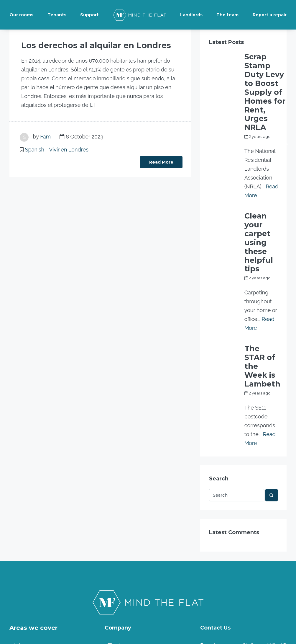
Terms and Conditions (134, 566)
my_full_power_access (266, 93)
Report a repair (270, 15)
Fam (45, 136)
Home (115, 590)
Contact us (222, 576)
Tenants (57, 15)
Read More (161, 161)
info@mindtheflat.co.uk (237, 561)
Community (122, 578)
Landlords (191, 15)
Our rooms (21, 15)
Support (89, 15)
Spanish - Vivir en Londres (57, 149)
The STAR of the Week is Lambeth (259, 265)
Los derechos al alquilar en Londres (77, 45)
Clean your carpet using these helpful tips (260, 174)
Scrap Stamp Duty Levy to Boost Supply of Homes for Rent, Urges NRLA (265, 67)
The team (227, 15)
